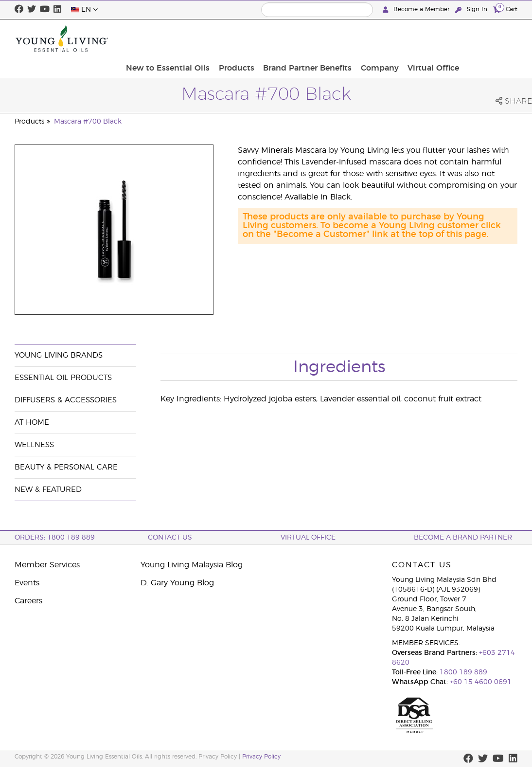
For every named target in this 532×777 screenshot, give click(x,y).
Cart (505, 9)
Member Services (47, 565)
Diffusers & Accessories (66, 400)
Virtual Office (489, 38)
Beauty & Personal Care (66, 467)
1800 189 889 (462, 672)
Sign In (472, 9)
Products (301, 38)
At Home (32, 423)
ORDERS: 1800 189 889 (55, 538)
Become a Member (417, 9)
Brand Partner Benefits (369, 38)
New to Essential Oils (236, 38)
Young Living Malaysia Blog (192, 565)
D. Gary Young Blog (177, 583)
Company (438, 38)
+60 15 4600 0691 (481, 682)
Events (27, 583)
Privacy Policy (261, 757)
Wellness (34, 445)
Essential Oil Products (63, 378)
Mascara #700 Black (88, 122)
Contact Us (170, 538)
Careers (28, 601)
